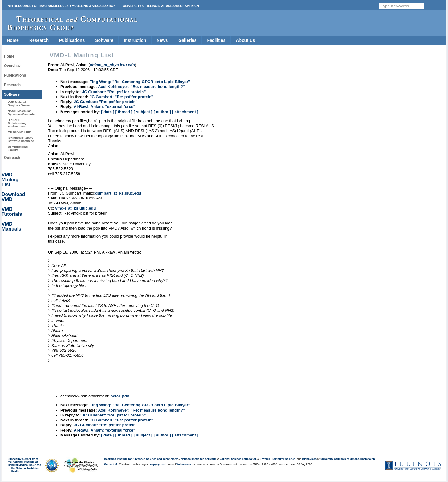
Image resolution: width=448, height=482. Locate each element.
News (162, 40)
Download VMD (13, 197)
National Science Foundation (238, 459)
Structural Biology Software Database (21, 139)
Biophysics (309, 459)
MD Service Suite (20, 132)
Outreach (12, 158)
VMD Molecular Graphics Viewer (19, 104)
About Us (245, 40)
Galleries (187, 40)
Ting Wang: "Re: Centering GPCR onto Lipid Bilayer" (140, 82)
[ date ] (108, 112)
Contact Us (111, 464)
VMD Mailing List (10, 180)
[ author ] (162, 112)
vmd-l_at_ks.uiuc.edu (75, 208)
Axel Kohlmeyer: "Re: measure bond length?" (141, 87)
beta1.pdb (120, 396)
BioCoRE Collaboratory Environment (17, 123)
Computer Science (283, 459)
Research (39, 40)
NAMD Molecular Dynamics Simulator (22, 112)
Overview (12, 66)
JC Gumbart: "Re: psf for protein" (114, 92)
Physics (265, 459)
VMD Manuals (11, 226)
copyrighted (158, 464)
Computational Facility (18, 148)
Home (13, 40)
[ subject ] (143, 112)
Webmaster (184, 464)
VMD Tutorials (12, 212)
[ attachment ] (185, 112)
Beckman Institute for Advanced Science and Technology (141, 459)
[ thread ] (124, 112)
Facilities (216, 40)
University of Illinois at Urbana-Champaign (161, 6)
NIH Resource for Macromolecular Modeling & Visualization (62, 6)
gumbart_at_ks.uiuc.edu (118, 193)
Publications (72, 40)
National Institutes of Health (199, 459)
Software (104, 40)
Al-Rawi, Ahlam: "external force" (104, 107)
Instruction (135, 40)
